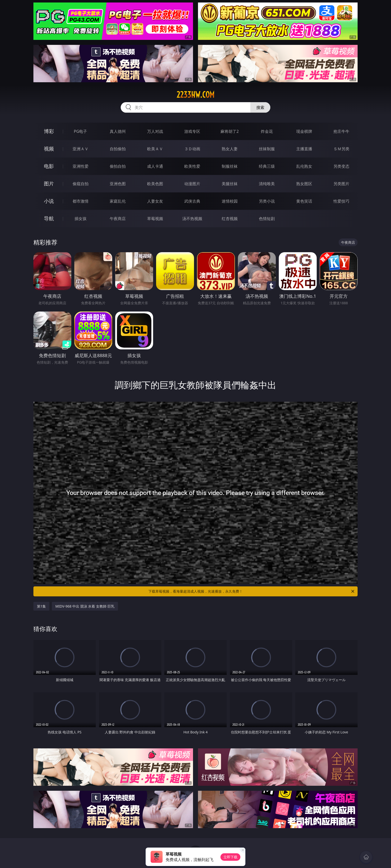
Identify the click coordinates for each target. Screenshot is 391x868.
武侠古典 (192, 201)
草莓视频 (155, 219)
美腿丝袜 (230, 184)
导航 (49, 218)
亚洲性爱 (81, 166)
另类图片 (341, 184)
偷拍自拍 (118, 166)
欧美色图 (155, 184)
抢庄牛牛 (341, 131)
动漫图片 (192, 184)
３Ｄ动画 (192, 149)
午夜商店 (118, 219)
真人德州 (118, 131)
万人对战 (155, 131)
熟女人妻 (230, 149)
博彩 (49, 131)
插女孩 (81, 219)
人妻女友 (155, 201)
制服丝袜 (230, 166)
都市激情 (81, 201)
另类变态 (341, 166)
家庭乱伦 (118, 201)
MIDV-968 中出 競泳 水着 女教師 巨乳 (85, 606)
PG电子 (80, 131)
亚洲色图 (118, 184)
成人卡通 (155, 166)
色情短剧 (267, 219)
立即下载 (230, 857)
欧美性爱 (192, 166)
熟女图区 (304, 184)
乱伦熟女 (304, 166)
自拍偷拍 (118, 149)
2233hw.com (195, 95)
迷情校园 (230, 201)
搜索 (260, 107)
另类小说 (267, 201)
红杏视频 (230, 219)
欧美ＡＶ (155, 149)
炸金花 (267, 131)
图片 (49, 184)
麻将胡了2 (230, 131)
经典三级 (267, 166)
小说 (49, 201)
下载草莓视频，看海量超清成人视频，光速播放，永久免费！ (252, 591)
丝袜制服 (267, 149)
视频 (49, 149)
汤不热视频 (192, 219)
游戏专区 (192, 131)
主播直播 (304, 149)
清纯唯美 (267, 184)
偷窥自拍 (81, 184)
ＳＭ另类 (341, 149)
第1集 (41, 606)
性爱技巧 (341, 201)
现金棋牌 (304, 131)
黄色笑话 (304, 201)
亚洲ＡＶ (81, 149)
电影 (49, 166)
